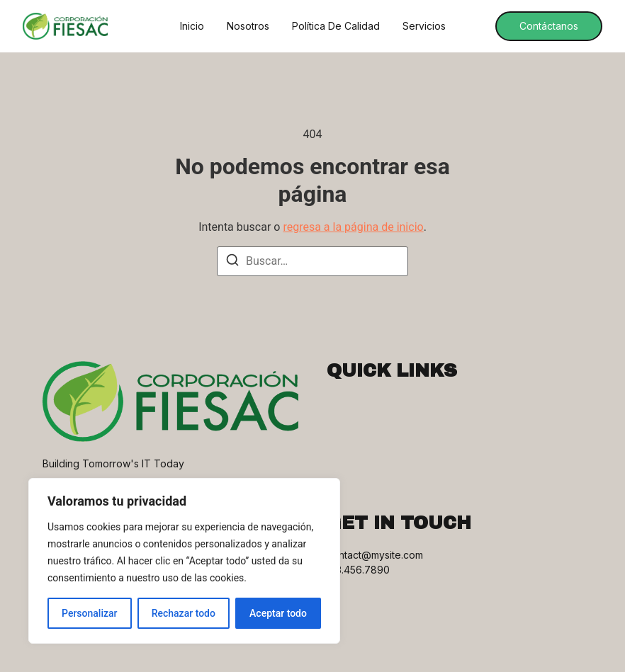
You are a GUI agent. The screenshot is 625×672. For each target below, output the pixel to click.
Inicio (192, 26)
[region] (184, 561)
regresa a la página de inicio (353, 227)
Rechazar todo (184, 613)
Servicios (424, 26)
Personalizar (89, 613)
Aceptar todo (278, 613)
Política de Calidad (336, 26)
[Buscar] (232, 262)
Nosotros (248, 26)
